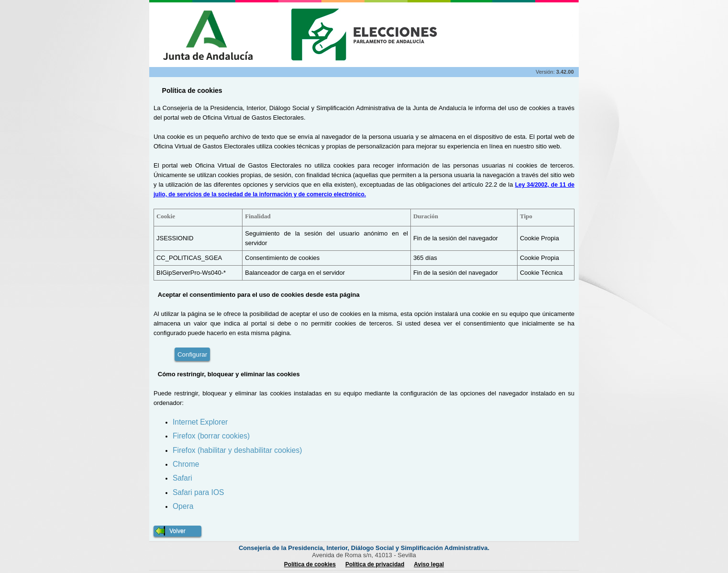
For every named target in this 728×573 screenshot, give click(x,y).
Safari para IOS (198, 492)
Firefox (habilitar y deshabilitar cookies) (237, 450)
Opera (183, 506)
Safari (182, 478)
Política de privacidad (375, 564)
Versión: (546, 72)
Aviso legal (429, 564)
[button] (177, 531)
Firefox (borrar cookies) (211, 436)
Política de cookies (310, 564)
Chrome (186, 464)
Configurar (192, 354)
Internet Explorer (200, 422)
